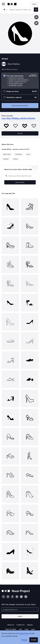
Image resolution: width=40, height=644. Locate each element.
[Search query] (20, 176)
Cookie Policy (24, 633)
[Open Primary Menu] (3, 4)
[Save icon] (36, 17)
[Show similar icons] (36, 23)
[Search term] (21, 10)
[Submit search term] (36, 10)
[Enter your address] (20, 610)
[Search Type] (5, 10)
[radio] (20, 81)
